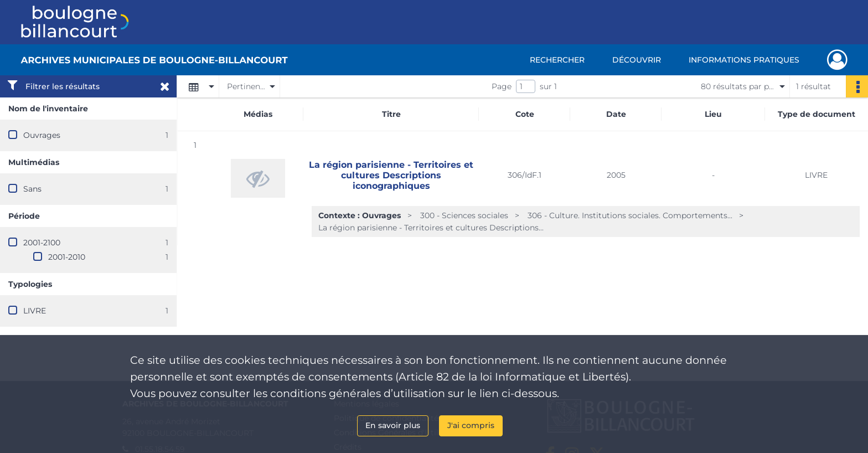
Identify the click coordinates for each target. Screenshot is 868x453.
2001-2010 (67, 257)
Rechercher (557, 60)
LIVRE (35, 311)
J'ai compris (471, 425)
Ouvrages (42, 135)
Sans (32, 189)
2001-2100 (42, 243)
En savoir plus (393, 425)
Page (502, 86)
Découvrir (637, 60)
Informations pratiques (744, 60)
